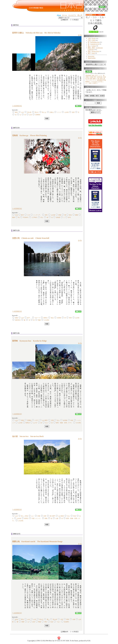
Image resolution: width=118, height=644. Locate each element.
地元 (52, 318)
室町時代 (18, 320)
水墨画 (59, 318)
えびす (35, 423)
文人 (47, 423)
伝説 (52, 622)
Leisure (94, 46)
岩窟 (45, 516)
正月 (96, 76)
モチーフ (37, 318)
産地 (16, 619)
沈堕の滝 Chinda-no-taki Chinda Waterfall (31, 238)
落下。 (29, 318)
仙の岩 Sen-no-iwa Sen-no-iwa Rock (28, 436)
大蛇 (62, 619)
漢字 (89, 53)
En (81, 35)
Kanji (93, 53)
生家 (104, 77)
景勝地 (29, 420)
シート (100, 76)
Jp (79, 35)
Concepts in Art (95, 44)
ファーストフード (91, 80)
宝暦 (52, 420)
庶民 (46, 215)
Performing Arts (95, 42)
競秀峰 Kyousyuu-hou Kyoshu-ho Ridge (29, 341)
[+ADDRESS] (17, 106)
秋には (44, 112)
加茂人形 (102, 79)
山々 (33, 516)
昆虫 (70, 215)
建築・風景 (91, 48)
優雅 (77, 215)
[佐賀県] (66, 622)
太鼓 (34, 622)
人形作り (95, 83)
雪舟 (70, 318)
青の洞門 (52, 516)
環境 (68, 619)
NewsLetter (91, 56)
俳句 (69, 217)
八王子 (37, 420)
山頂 (30, 115)
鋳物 (92, 77)
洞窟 (23, 622)
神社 (46, 622)
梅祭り (95, 79)
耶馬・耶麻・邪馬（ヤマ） (64, 423)
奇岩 (72, 420)
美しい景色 (25, 516)
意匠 (89, 51)
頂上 (58, 420)
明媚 (39, 320)
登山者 (55, 619)
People (94, 38)
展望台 (46, 318)
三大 (29, 215)
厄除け (88, 77)
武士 (42, 217)
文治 (16, 215)
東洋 (22, 215)
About (59, 15)
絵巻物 (65, 420)
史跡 (73, 112)
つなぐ (59, 622)
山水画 (66, 112)
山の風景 (45, 420)
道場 (91, 79)
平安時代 (26, 217)
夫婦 (74, 619)
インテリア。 (37, 215)
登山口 (37, 112)
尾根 (22, 420)
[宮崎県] (38, 115)
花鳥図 (58, 217)
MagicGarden (92, 58)
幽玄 (16, 112)
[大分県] (47, 320)
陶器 (40, 622)
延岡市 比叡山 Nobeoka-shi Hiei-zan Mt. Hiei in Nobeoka (36, 33)
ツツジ (59, 112)
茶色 (93, 76)
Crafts (93, 40)
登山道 (29, 112)
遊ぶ (89, 46)
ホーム (65, 15)
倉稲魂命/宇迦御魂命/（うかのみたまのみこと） (96, 82)
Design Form (95, 51)
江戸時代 (34, 217)
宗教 (39, 516)
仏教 (57, 518)
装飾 (13, 217)
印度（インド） (37, 518)
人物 (89, 38)
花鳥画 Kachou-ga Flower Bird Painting (29, 135)
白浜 (90, 83)
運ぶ (48, 619)
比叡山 (52, 112)
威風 (16, 318)
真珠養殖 (88, 76)
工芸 (89, 40)
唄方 (95, 77)
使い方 (80, 15)
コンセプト (72, 15)
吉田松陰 (100, 77)
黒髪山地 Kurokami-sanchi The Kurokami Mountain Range (37, 541)
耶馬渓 (28, 423)
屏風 (60, 215)
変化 (22, 619)
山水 (22, 112)
